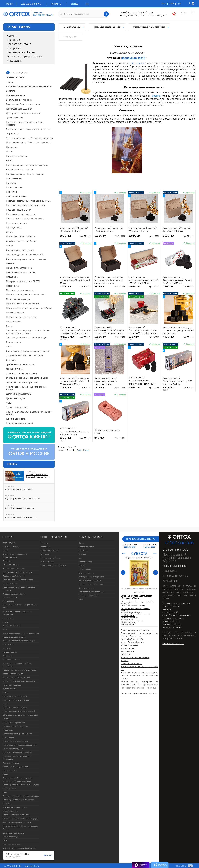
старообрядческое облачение (176, 615)
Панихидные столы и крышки (15, 726)
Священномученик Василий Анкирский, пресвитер (139, 588)
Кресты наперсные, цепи (13, 674)
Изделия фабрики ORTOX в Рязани (19, 489)
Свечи (5, 774)
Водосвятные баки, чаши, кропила (17, 572)
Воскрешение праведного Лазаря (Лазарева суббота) (137, 597)
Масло (6, 704)
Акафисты (126, 654)
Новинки (12, 36)
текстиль (167, 609)
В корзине (181, 866)
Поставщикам (85, 569)
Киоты (6, 629)
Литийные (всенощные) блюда (16, 700)
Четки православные (12, 844)
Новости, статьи (85, 562)
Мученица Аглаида (128, 616)
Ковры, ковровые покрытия (15, 637)
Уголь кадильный (10, 811)
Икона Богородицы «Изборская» (133, 605)
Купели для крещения (12, 685)
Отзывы (75, 4)
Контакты (56, 4)
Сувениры (7, 804)
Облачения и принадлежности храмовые (20, 715)
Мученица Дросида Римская (131, 612)
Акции (81, 558)
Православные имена (132, 664)
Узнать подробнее (13, 857)
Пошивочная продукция (13, 749)
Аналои (6, 551)
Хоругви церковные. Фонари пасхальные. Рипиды (21, 828)
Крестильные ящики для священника (19, 681)
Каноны (125, 661)
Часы (5, 840)
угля (132, 63)
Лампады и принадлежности (15, 696)
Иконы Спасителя (130, 645)
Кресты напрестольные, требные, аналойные (17, 665)
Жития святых (128, 648)
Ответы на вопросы (87, 588)
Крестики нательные (12, 659)
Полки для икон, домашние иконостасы (20, 745)
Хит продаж (14, 48)
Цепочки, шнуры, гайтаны (14, 833)
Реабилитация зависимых (90, 581)
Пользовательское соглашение (92, 592)
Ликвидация (14, 61)
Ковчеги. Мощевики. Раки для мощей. (19, 641)
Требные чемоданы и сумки (15, 807)
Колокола (7, 648)
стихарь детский (170, 612)
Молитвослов (127, 651)
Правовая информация (88, 596)
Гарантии (83, 566)
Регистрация (175, 4)
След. (79, 450)
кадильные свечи (133, 58)
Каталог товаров (29, 27)
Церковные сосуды (11, 837)
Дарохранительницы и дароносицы (18, 580)
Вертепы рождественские (14, 569)
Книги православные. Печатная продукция (21, 633)
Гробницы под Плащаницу (14, 576)
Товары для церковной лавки (24, 56)
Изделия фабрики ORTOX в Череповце (21, 518)
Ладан (6, 692)
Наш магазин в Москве (21, 52)
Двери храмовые (10, 584)
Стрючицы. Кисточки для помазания (19, 800)
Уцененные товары (11, 547)
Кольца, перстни (10, 652)
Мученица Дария (127, 619)
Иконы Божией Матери (132, 642)
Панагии (6, 719)
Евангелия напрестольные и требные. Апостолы (19, 589)
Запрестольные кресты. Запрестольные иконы (20, 606)
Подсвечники (9, 737)
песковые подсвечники (173, 618)
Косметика (8, 656)
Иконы (6, 622)
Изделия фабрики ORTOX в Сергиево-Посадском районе (38, 476)
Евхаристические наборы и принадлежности (14, 596)
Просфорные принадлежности (16, 767)
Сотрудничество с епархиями (91, 577)
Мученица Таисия (127, 624)
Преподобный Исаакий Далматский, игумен (137, 614)
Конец (86, 450)
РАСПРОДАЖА (9, 543)
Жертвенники (9, 601)
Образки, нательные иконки (15, 707)
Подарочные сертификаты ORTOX (17, 734)
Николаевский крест (172, 624)
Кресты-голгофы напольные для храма (20, 670)
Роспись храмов (10, 771)
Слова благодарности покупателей (20, 508)
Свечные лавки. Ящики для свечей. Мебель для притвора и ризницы (18, 780)
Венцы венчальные (11, 565)
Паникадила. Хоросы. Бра (14, 722)
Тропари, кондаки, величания (135, 657)
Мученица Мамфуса (128, 623)
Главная (9, 4)
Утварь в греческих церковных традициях (21, 819)
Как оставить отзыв (19, 44)
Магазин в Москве (87, 573)
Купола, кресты (9, 689)
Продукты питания (11, 763)
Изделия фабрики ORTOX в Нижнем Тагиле (23, 499)
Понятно (48, 855)
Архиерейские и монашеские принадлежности (15, 556)
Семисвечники (9, 789)
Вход (164, 4)
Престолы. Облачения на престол (17, 753)
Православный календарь (141, 539)
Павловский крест (171, 621)
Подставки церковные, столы (15, 741)
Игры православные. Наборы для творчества (17, 613)
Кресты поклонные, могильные (16, 677)
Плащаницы (8, 730)
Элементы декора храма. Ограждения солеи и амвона (19, 849)
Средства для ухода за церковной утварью (21, 796)
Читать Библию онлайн (132, 639)
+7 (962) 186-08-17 (148, 12)
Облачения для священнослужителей (19, 711)
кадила (156, 96)
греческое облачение (172, 627)
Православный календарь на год (137, 630)
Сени (5, 792)
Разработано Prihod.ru (173, 643)
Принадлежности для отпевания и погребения (17, 758)
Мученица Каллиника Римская (132, 621)
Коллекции (13, 40)
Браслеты (7, 561)
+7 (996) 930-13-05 (128, 12)
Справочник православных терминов (139, 693)
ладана (140, 63)
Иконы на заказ (48, 562)
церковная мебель (171, 606)
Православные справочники (91, 584)
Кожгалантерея (9, 644)
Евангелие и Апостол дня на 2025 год (139, 673)
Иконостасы (8, 618)
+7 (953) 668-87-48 (128, 15)
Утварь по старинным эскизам (16, 815)
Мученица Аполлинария (130, 618)
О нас (81, 599)
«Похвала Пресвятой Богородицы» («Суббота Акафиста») (137, 603)
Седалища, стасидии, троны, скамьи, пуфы (21, 785)
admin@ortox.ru (179, 550)
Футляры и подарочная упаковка (17, 822)
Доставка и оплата (31, 4)
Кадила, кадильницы (12, 626)
